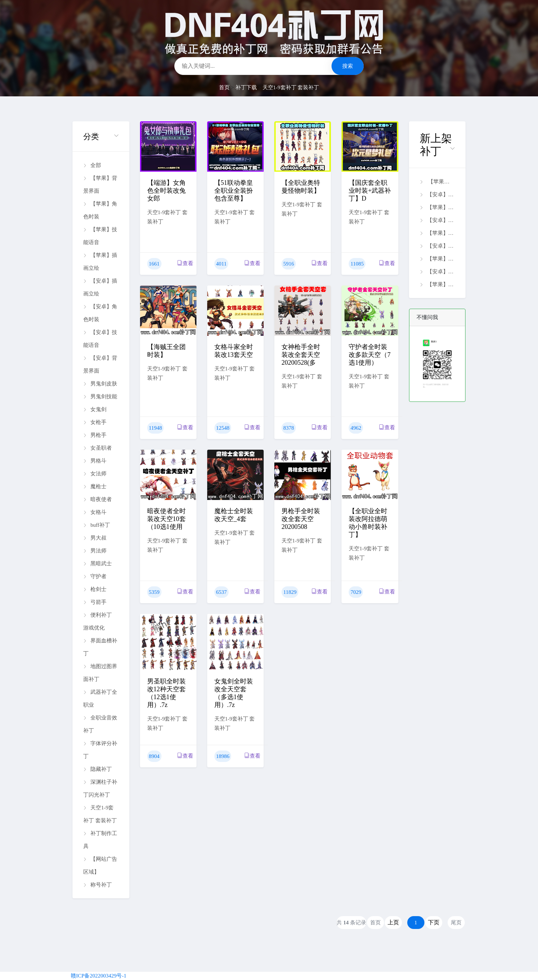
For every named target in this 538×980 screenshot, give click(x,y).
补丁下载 (246, 87)
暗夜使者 (98, 499)
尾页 (456, 923)
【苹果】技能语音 (100, 236)
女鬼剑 (95, 409)
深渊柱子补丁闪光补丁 (100, 788)
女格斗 (95, 512)
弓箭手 (95, 602)
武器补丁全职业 (100, 698)
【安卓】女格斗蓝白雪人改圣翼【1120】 (437, 195)
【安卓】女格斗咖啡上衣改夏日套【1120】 (437, 220)
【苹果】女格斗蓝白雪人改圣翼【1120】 (437, 207)
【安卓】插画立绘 (100, 287)
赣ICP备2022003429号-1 (99, 976)
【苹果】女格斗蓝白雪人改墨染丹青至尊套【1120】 (437, 182)
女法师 (95, 474)
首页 (224, 87)
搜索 (348, 66)
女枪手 (95, 422)
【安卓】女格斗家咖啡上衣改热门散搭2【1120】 (437, 272)
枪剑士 (95, 589)
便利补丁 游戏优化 (98, 621)
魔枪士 (95, 486)
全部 (92, 165)
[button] (101, 137)
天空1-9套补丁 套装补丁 (291, 87)
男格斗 (95, 461)
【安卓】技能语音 (100, 339)
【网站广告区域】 (100, 865)
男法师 (95, 551)
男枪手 (95, 435)
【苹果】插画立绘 (100, 262)
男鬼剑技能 (100, 396)
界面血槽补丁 (100, 647)
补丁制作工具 (100, 840)
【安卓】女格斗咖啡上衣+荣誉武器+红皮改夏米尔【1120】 (437, 246)
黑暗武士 (98, 564)
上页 (393, 922)
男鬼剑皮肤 (100, 384)
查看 (185, 263)
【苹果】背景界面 (100, 185)
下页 (434, 922)
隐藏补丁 (98, 769)
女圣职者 (98, 448)
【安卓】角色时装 (100, 313)
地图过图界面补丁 (100, 673)
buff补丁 (97, 525)
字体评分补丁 (100, 750)
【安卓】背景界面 (100, 364)
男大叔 (95, 538)
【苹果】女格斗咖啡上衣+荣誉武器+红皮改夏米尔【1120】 (437, 259)
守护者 (95, 576)
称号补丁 (98, 885)
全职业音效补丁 (100, 724)
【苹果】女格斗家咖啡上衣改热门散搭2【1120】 (437, 284)
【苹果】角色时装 (100, 210)
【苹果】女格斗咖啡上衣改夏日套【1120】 (437, 233)
